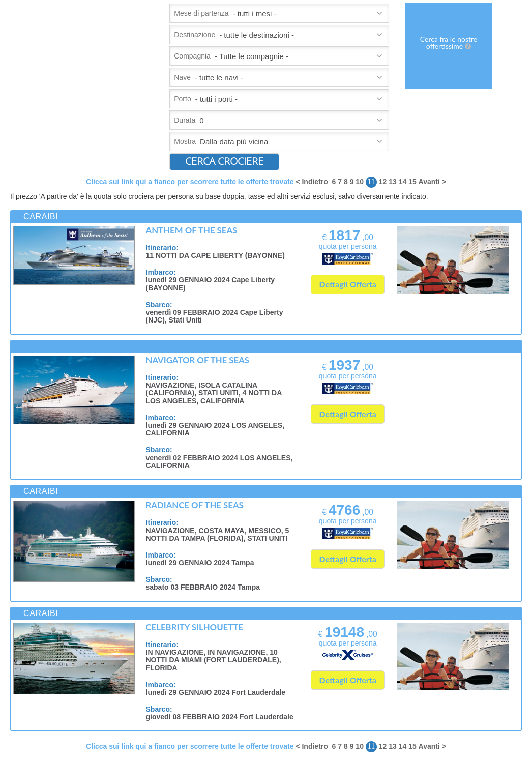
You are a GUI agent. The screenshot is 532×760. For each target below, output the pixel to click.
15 (412, 182)
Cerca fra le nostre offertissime (449, 42)
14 (403, 182)
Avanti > (432, 182)
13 (393, 182)
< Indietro (312, 182)
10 (360, 182)
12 (383, 182)
